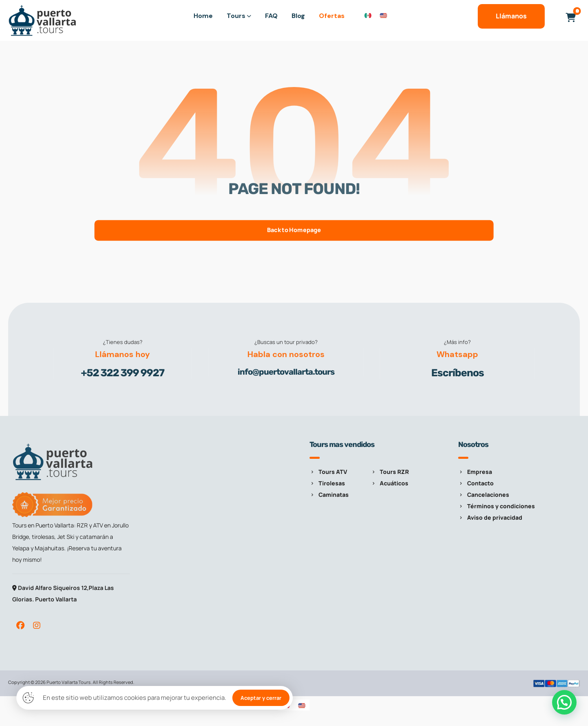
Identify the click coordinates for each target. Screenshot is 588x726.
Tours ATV (328, 472)
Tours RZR (390, 472)
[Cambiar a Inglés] (383, 15)
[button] (570, 18)
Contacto (476, 483)
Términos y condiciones (497, 506)
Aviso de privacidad (490, 517)
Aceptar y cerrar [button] (261, 698)
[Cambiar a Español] (368, 15)
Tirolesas (327, 483)
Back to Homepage (294, 230)
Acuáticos (390, 483)
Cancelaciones (484, 495)
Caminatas (329, 495)
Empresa (475, 472)
